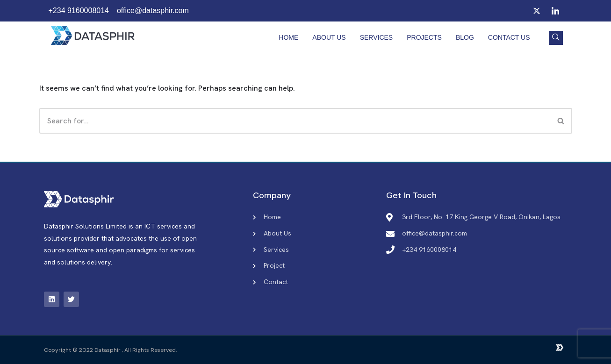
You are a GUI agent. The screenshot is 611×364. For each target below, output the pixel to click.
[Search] (295, 121)
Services (377, 37)
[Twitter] (537, 11)
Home (288, 37)
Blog (465, 37)
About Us (329, 37)
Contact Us (509, 37)
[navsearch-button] (556, 38)
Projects (424, 37)
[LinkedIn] (555, 11)
